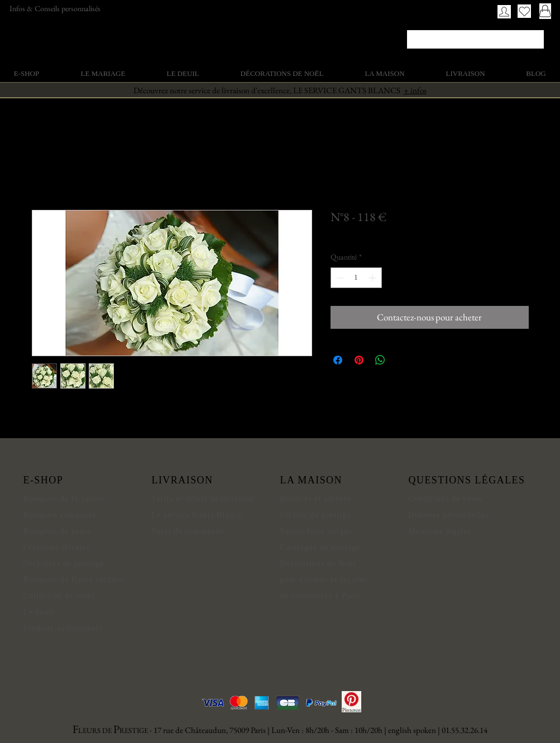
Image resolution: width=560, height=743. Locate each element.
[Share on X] (401, 360)
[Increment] (373, 278)
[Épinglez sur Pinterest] (359, 360)
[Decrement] (339, 278)
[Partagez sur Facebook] (338, 360)
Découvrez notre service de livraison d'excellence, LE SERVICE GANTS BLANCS (280, 90)
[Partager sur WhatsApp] (380, 360)
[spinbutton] (356, 278)
